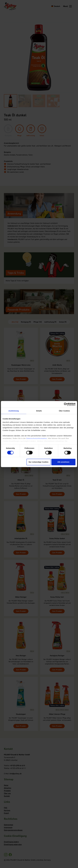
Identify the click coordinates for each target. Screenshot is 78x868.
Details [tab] (39, 411)
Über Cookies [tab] (64, 411)
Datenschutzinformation (37, 438)
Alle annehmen (63, 462)
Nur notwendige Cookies (39, 462)
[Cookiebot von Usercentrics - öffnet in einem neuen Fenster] (66, 404)
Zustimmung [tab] (14, 411)
